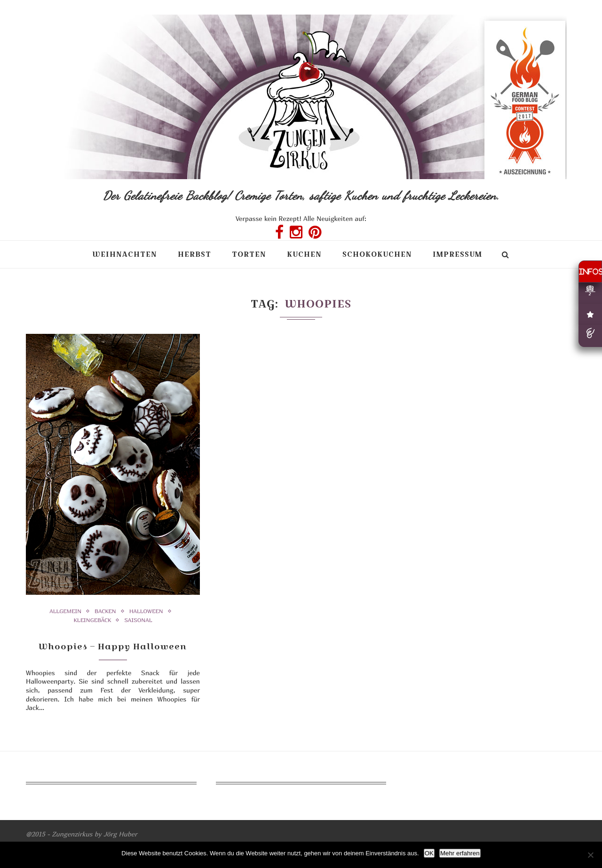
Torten (249, 254)
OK (429, 853)
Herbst (194, 254)
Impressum (457, 254)
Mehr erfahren (460, 853)
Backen (105, 611)
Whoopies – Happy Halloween (113, 646)
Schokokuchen (377, 254)
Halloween (146, 611)
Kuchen (304, 254)
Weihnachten (125, 254)
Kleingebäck (92, 620)
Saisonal (138, 620)
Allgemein (65, 611)
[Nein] (590, 855)
